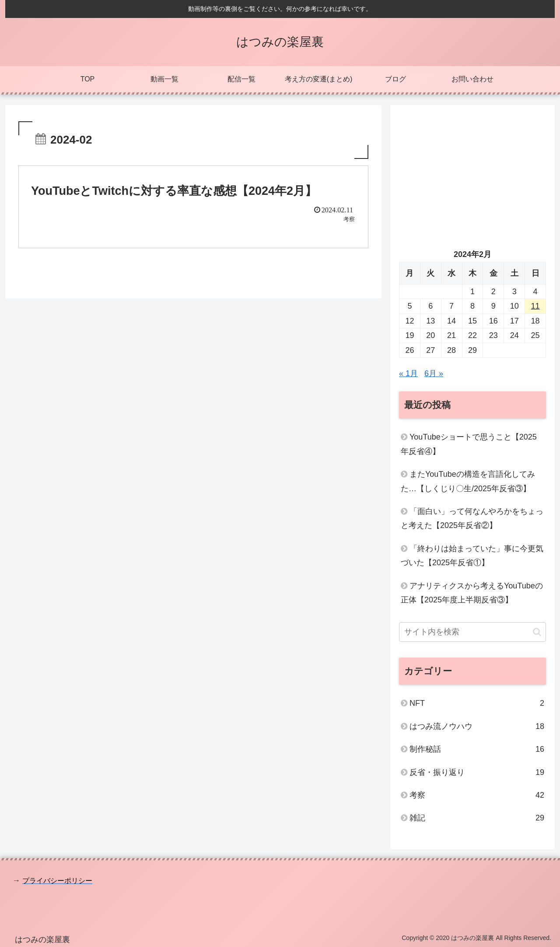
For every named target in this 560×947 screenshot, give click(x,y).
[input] (472, 632)
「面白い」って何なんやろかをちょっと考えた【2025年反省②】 (472, 518)
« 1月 (408, 373)
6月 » (434, 373)
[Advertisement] (472, 175)
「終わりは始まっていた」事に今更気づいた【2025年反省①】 (472, 556)
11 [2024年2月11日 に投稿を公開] (535, 306)
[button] (537, 632)
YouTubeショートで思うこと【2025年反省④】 (469, 444)
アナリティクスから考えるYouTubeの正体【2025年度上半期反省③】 (472, 593)
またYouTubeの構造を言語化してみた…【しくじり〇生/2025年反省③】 (468, 481)
